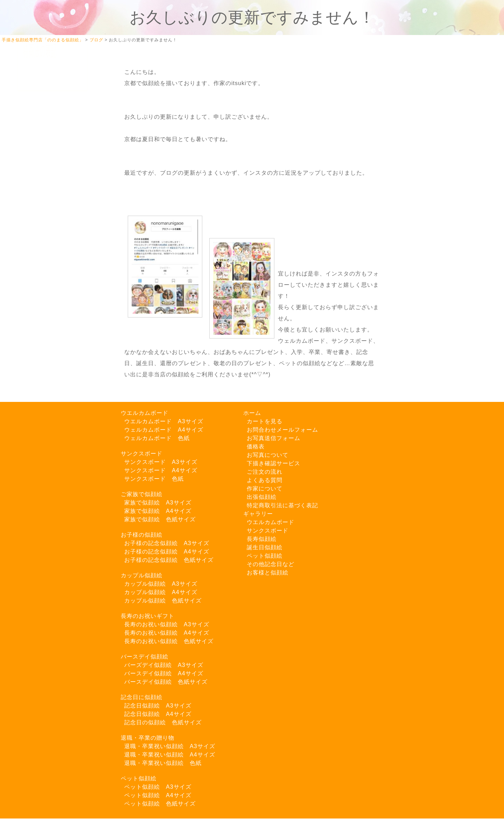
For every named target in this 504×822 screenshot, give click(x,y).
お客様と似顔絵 (268, 573)
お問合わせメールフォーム (282, 430)
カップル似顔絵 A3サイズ (161, 584)
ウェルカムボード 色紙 (157, 438)
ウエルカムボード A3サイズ (164, 421)
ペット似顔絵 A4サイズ (158, 795)
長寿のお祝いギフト (148, 616)
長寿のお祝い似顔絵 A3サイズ (167, 624)
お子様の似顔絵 (142, 535)
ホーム (31, 100)
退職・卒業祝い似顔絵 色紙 (163, 763)
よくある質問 (40, 234)
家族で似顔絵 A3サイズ (158, 503)
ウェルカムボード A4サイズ (164, 430)
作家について (40, 189)
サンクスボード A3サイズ (161, 462)
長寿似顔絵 (262, 539)
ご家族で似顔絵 (142, 494)
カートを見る (40, 114)
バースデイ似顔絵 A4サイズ (164, 673)
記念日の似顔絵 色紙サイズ (163, 722)
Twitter (39, 248)
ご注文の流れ (40, 174)
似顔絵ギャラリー (45, 130)
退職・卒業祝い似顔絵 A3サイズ (170, 746)
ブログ (31, 279)
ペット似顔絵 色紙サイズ (160, 804)
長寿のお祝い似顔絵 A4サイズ (167, 633)
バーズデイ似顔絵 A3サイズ (164, 665)
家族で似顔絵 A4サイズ (158, 511)
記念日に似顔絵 (142, 697)
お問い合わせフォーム (51, 342)
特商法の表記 (40, 371)
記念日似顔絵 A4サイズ (158, 714)
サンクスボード (142, 454)
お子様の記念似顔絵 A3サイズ (167, 543)
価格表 (256, 447)
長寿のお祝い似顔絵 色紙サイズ (169, 641)
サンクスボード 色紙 (154, 479)
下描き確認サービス (48, 159)
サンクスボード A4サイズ (161, 470)
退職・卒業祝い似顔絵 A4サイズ (170, 755)
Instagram (43, 263)
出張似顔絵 (37, 218)
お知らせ (34, 294)
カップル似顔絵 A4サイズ (161, 592)
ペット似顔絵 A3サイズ (158, 787)
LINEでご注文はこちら (52, 317)
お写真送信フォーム (48, 356)
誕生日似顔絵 (265, 547)
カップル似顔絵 (142, 575)
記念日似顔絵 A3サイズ (158, 706)
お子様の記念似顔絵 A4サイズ (167, 552)
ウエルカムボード (145, 413)
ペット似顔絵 (139, 778)
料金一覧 (34, 204)
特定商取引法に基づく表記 (282, 505)
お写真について (43, 144)
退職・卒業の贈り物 (148, 738)
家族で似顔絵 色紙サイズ (160, 519)
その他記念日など (271, 564)
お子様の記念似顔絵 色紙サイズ (169, 560)
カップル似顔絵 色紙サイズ (163, 601)
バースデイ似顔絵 (145, 657)
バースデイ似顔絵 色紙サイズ (166, 682)
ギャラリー (258, 514)
